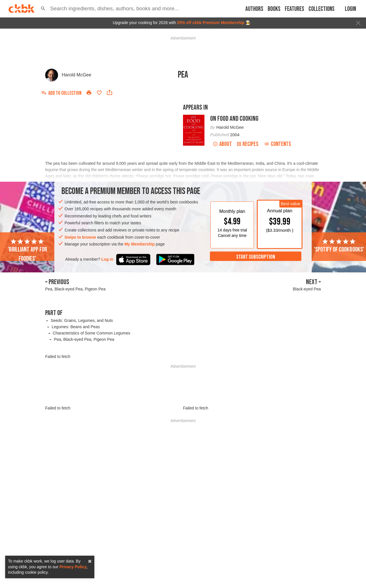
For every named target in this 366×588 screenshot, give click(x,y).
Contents (277, 144)
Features (295, 9)
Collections (322, 9)
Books (274, 9)
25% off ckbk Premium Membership (211, 23)
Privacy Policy (73, 567)
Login (350, 9)
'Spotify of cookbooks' (339, 246)
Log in (107, 259)
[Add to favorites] (99, 93)
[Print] (89, 93)
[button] (43, 9)
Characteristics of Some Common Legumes (92, 333)
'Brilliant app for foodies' (27, 250)
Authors (254, 9)
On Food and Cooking (234, 119)
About (222, 144)
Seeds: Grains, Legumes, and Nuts (82, 320)
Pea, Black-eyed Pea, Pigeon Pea (84, 339)
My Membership (140, 244)
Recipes (248, 144)
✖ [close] (90, 562)
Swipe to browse (80, 237)
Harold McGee (76, 75)
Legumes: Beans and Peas (76, 327)
